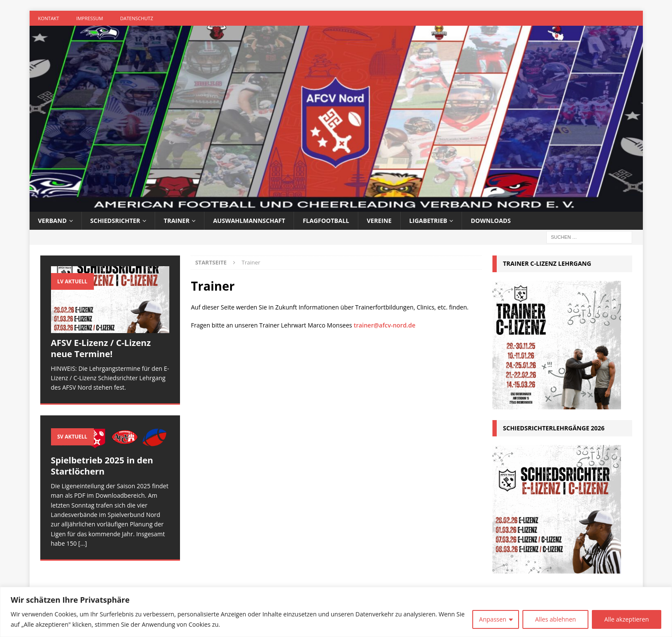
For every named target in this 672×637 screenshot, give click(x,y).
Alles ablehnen (555, 619)
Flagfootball (326, 221)
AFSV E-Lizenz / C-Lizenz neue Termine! (101, 348)
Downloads (490, 221)
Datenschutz (136, 18)
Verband (52, 221)
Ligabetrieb (428, 221)
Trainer (177, 221)
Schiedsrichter (115, 221)
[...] (83, 543)
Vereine (379, 221)
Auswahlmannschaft (249, 221)
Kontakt (49, 18)
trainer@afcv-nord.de (384, 325)
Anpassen (493, 619)
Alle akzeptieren (627, 619)
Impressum (90, 18)
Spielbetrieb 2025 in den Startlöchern (102, 466)
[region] (336, 612)
